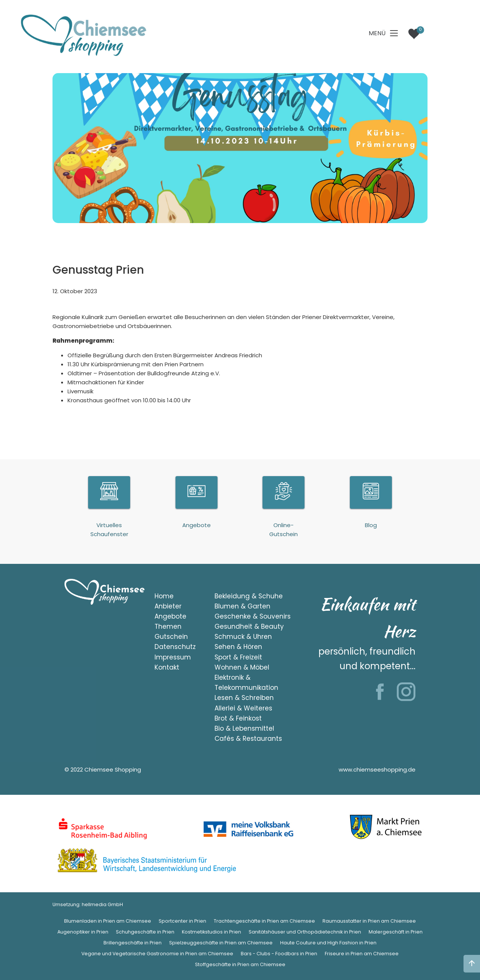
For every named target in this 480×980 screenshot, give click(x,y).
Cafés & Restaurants (248, 739)
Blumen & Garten (242, 606)
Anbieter (168, 606)
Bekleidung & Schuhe (249, 596)
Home (164, 596)
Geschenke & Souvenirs (253, 616)
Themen (168, 626)
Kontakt (167, 667)
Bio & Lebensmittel (244, 728)
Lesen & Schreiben (244, 698)
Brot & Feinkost (238, 718)
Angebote (170, 616)
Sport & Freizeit (238, 657)
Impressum (173, 657)
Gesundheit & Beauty (249, 626)
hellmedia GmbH (102, 904)
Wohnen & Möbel (242, 667)
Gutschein (171, 637)
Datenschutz (175, 647)
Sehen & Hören (238, 647)
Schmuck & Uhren (243, 637)
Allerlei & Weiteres (243, 708)
